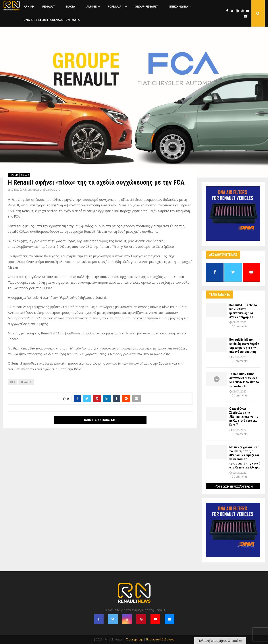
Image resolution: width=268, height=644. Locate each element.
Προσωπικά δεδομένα (160, 639)
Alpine (91, 7)
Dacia (71, 7)
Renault (49, 7)
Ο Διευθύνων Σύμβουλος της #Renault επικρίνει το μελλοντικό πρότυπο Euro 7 (244, 417)
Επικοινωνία (179, 7)
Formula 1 (116, 7)
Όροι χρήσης (135, 639)
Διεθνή (25, 175)
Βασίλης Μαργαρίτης (28, 190)
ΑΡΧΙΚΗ (29, 7)
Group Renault (146, 7)
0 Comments (239, 326)
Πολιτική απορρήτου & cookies (220, 641)
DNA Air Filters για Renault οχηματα (52, 20)
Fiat (13, 382)
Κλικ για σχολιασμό (100, 420)
